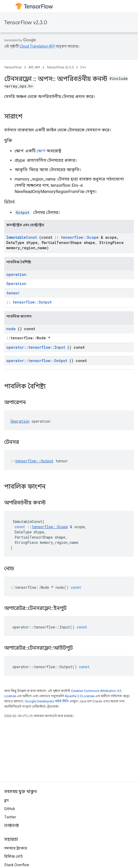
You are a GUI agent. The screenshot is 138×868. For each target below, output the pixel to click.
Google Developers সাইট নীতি (47, 701)
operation (16, 274)
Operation (16, 284)
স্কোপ (41, 151)
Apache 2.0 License (79, 696)
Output (22, 212)
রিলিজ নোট (13, 857)
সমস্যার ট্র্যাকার (16, 848)
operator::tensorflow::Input (36, 347)
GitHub (10, 809)
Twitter (10, 817)
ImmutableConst (22, 237)
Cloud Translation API (37, 46)
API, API (34, 67)
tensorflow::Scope (80, 237)
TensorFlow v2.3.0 (26, 23)
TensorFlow (13, 67)
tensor (13, 293)
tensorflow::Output (32, 302)
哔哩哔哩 (11, 825)
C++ (83, 67)
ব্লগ (6, 800)
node (11, 329)
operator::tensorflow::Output (37, 361)
